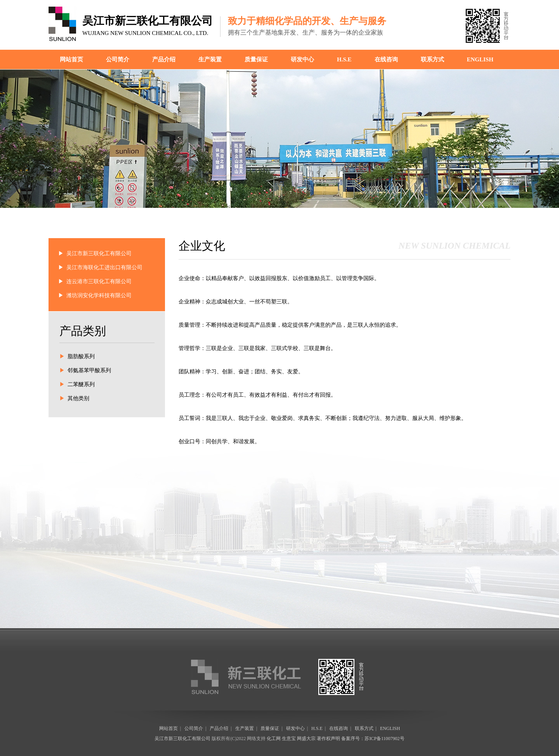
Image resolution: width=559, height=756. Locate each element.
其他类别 (78, 398)
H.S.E (344, 59)
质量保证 (256, 59)
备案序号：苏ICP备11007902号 (373, 739)
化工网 (274, 739)
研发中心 (302, 59)
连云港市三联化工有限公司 (99, 281)
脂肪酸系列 (81, 356)
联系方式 (432, 59)
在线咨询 (386, 59)
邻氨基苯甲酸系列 (89, 370)
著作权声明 (328, 739)
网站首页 (71, 59)
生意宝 (289, 739)
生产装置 (210, 59)
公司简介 (118, 59)
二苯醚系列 (81, 384)
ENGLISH (480, 59)
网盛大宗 (306, 739)
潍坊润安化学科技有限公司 (99, 295)
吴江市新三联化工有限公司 (99, 253)
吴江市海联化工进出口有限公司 (104, 267)
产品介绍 (164, 59)
